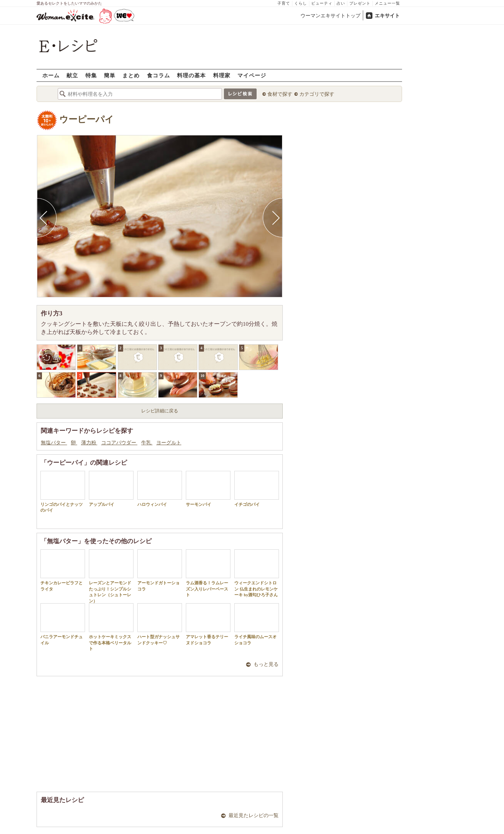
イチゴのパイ (257, 489)
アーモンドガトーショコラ (160, 570)
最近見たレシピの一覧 (254, 815)
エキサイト (387, 16)
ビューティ (322, 3)
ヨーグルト (169, 443)
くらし (301, 3)
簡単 (110, 75)
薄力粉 (89, 443)
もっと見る (266, 664)
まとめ (131, 75)
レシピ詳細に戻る (160, 411)
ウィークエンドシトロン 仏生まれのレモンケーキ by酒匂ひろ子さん (257, 573)
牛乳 (147, 443)
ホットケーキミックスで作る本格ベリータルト (111, 627)
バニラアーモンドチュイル (63, 624)
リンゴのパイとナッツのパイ (63, 492)
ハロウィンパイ (160, 489)
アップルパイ (111, 489)
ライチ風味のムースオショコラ (257, 624)
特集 (91, 75)
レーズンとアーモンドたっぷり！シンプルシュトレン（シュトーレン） (111, 576)
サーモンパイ (208, 489)
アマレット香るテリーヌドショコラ (208, 624)
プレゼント (360, 3)
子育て (284, 3)
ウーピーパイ (87, 119)
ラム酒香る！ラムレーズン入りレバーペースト (208, 573)
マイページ (252, 75)
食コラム (159, 75)
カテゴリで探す (317, 94)
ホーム (51, 75)
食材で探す (280, 94)
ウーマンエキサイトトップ (330, 16)
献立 (72, 75)
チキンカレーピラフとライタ (63, 570)
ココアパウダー (119, 443)
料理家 (222, 75)
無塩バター (54, 443)
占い (341, 3)
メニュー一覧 (387, 3)
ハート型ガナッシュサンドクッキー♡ (160, 624)
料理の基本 (191, 75)
